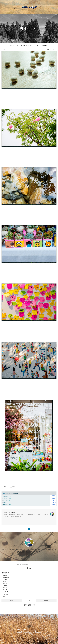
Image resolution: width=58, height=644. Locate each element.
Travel (5, 579)
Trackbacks (12, 600)
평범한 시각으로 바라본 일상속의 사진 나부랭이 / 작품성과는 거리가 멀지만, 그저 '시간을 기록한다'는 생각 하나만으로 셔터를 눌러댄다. (27, 515)
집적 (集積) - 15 (6, 498)
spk (19, 632)
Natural (5, 581)
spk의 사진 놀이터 (10, 512)
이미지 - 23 (29, 28)
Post (25, 629)
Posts (29, 600)
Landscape (6, 577)
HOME (12, 45)
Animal (5, 586)
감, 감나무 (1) (6, 500)
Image (3, 49)
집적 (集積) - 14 (6, 504)
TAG (17, 45)
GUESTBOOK (35, 45)
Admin (20, 629)
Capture (6, 594)
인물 (4, 502)
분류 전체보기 (6, 573)
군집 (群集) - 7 (6, 496)
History (5, 575)
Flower (5, 583)
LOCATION (25, 45)
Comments (46, 600)
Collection (6, 592)
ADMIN (44, 45)
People (5, 590)
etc (4, 596)
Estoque (38, 632)
